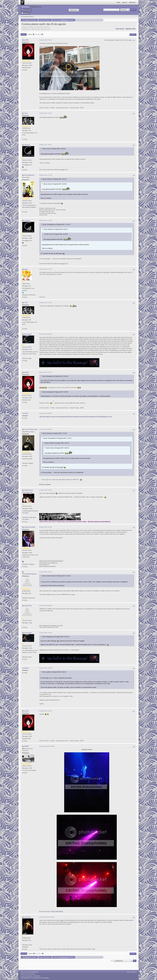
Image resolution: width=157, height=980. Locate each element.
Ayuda (129, 972)
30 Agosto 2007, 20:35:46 (46, 606)
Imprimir (133, 34)
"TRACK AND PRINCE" (57, 912)
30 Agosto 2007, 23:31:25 (46, 633)
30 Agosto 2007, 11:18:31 (46, 527)
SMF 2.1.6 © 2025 (25, 972)
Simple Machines (34, 972)
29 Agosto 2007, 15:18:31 (46, 40)
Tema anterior (120, 29)
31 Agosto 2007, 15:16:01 (46, 711)
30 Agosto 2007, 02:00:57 (46, 413)
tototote (27, 145)
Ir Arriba (24, 954)
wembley (27, 917)
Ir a (112, 961)
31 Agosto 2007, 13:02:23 (46, 668)
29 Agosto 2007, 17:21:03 (46, 220)
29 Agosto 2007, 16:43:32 (46, 113)
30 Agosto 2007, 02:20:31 (46, 429)
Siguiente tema (130, 29)
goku (26, 269)
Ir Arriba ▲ (134, 972)
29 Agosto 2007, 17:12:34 (46, 175)
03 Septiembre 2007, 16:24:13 (47, 917)
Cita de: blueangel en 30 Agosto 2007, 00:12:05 (55, 376)
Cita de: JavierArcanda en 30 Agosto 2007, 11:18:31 (56, 576)
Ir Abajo (24, 34)
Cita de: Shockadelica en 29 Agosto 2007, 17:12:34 (56, 224)
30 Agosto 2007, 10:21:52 (46, 490)
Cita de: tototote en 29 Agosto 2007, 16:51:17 (54, 179)
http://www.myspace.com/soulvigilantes (99, 522)
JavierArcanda (30, 527)
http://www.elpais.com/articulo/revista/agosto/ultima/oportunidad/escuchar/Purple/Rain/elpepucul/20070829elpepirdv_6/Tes (76, 417)
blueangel (28, 334)
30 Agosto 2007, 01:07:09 (46, 372)
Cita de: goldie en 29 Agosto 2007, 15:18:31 (54, 672)
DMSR (26, 746)
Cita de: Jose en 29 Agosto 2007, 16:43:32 (54, 149)
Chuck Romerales (31, 429)
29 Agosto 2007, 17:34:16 (46, 269)
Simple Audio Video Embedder (28, 974)
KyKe (71, 20)
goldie (26, 40)
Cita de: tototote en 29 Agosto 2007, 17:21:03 (54, 433)
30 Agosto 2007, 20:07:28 (46, 572)
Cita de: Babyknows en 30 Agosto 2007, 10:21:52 (56, 637)
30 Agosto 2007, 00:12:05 (46, 334)
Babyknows (28, 490)
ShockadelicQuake (29, 574)
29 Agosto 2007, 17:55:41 (46, 303)
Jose (26, 113)
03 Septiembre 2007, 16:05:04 (47, 746)
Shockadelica (29, 175)
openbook (28, 606)
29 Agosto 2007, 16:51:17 (46, 145)
